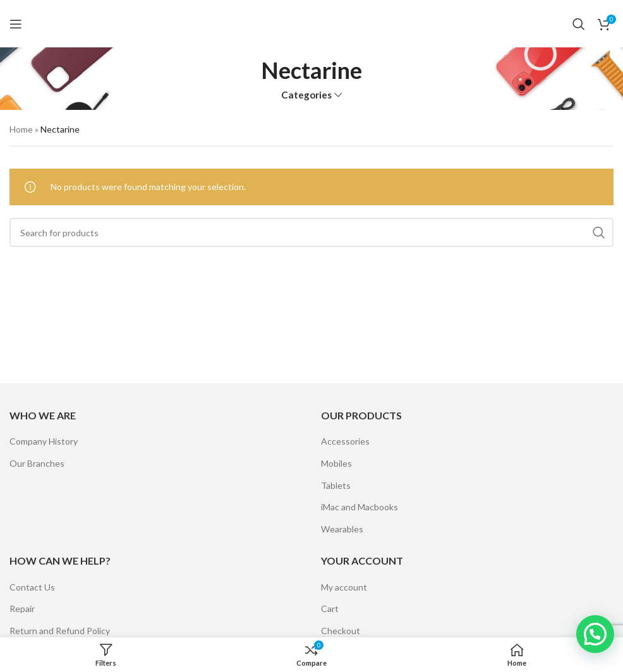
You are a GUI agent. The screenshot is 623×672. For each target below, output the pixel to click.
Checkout (341, 631)
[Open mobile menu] (16, 24)
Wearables (342, 529)
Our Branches (37, 463)
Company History (44, 441)
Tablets (336, 485)
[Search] (579, 24)
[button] (595, 634)
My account (344, 587)
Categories (306, 95)
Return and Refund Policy (60, 631)
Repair (22, 609)
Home (21, 129)
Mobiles (336, 463)
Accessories (345, 441)
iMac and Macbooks (360, 507)
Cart (330, 609)
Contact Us (32, 587)
